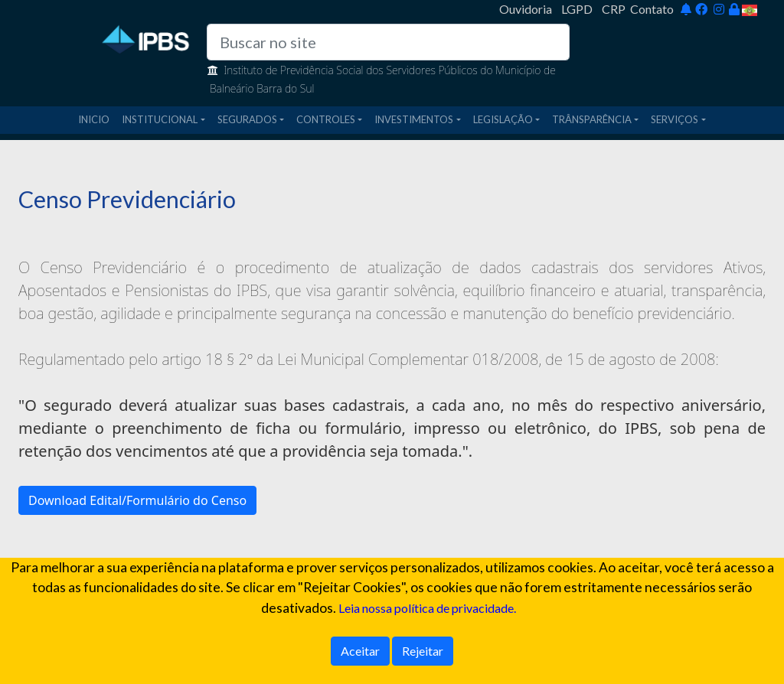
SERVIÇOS (675, 119)
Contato (652, 9)
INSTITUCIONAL (160, 119)
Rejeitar (423, 651)
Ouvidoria (526, 9)
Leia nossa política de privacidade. (427, 608)
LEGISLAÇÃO (503, 119)
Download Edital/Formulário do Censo (137, 500)
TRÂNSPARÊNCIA (592, 119)
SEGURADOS (247, 119)
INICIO (94, 119)
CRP (614, 9)
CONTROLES (326, 119)
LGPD (577, 9)
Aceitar (360, 651)
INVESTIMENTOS (414, 119)
